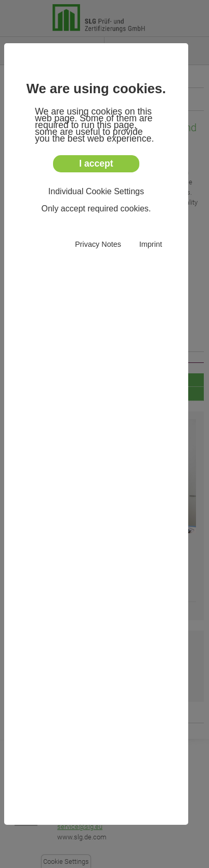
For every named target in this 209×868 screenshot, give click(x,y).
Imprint (151, 244)
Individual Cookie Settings (96, 191)
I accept (96, 163)
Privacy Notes (98, 244)
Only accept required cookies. (96, 209)
